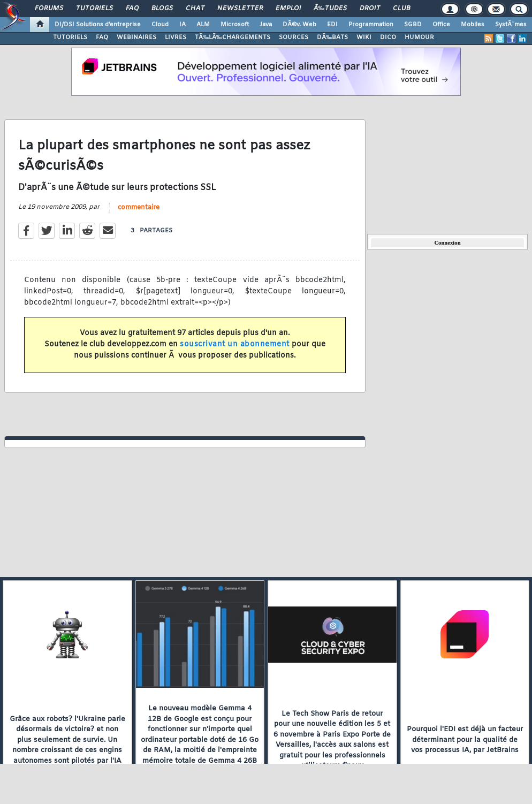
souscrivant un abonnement (235, 344)
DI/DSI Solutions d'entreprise (98, 25)
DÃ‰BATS (332, 37)
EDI (332, 25)
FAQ (132, 9)
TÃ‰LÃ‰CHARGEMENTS (233, 37)
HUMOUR (419, 37)
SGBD (413, 25)
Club (401, 9)
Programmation (371, 25)
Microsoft (235, 25)
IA (183, 25)
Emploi (288, 9)
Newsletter (240, 9)
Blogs (162, 9)
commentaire (139, 208)
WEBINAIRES (136, 37)
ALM (203, 25)
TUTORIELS (70, 37)
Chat (195, 9)
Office (441, 25)
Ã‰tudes (330, 9)
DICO (388, 37)
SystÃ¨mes (511, 25)
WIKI (364, 37)
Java (266, 25)
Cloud (160, 25)
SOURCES (294, 37)
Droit (370, 9)
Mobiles (473, 25)
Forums (49, 9)
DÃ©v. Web (299, 25)
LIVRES (176, 37)
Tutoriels (94, 9)
